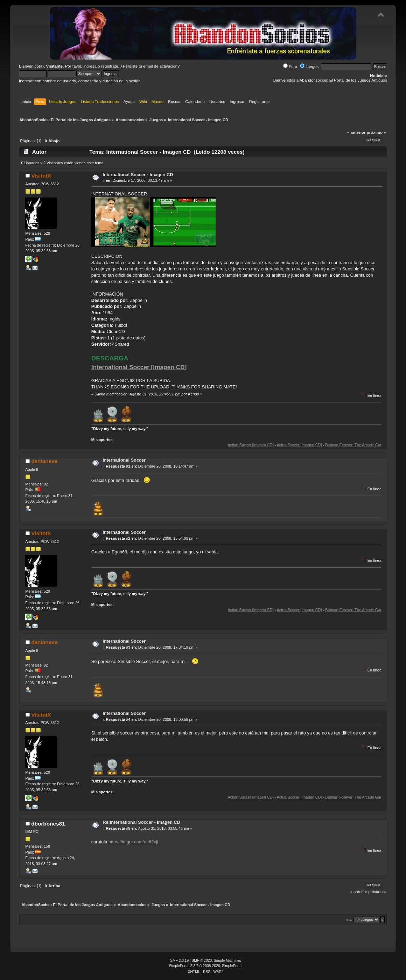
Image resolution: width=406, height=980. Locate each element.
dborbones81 (48, 824)
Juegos (309, 67)
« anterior (356, 132)
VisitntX (41, 176)
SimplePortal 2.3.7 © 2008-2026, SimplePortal (206, 966)
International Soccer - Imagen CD (138, 175)
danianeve (44, 461)
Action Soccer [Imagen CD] (262, 445)
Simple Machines (227, 961)
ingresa (90, 66)
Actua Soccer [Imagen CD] (310, 445)
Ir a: (349, 920)
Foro (290, 67)
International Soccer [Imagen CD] (139, 367)
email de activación (160, 66)
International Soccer (124, 460)
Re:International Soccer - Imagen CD (141, 822)
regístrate (110, 66)
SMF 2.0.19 (179, 961)
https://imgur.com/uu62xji (133, 842)
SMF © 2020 (202, 961)
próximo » (376, 132)
